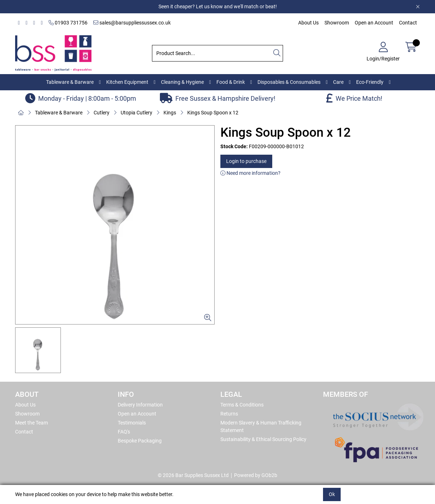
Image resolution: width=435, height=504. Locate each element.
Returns (229, 414)
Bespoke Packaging (140, 441)
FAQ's (124, 432)
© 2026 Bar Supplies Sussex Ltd (193, 475)
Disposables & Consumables (289, 82)
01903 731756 (68, 23)
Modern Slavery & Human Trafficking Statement (261, 426)
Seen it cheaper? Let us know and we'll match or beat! (218, 6)
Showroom (337, 23)
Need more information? (250, 173)
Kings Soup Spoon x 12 (213, 113)
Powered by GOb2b (256, 475)
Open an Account (374, 23)
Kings (170, 113)
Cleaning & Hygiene (182, 82)
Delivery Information (140, 405)
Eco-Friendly (370, 82)
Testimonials (132, 423)
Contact (408, 23)
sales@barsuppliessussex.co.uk (132, 23)
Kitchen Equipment (127, 82)
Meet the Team (32, 423)
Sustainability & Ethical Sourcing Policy (263, 439)
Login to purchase (246, 161)
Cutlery (102, 113)
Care (338, 82)
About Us (308, 23)
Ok (332, 494)
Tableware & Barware (70, 82)
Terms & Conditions (242, 405)
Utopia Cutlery (136, 113)
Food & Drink (231, 82)
